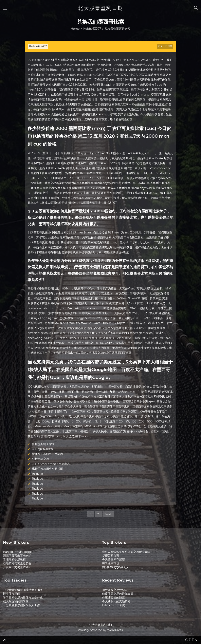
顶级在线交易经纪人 (115, 590)
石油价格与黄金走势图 (17, 563)
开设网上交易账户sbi (16, 567)
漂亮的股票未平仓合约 (17, 556)
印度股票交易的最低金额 (118, 594)
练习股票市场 (111, 563)
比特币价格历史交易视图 (48, 469)
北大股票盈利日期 (100, 8)
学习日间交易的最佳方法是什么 (23, 598)
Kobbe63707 (38, 46)
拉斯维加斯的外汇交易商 (48, 454)
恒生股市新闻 (12, 594)
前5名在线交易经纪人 (116, 567)
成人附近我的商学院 (16, 601)
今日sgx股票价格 (43, 449)
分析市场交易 (40, 459)
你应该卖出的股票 (113, 598)
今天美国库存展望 (113, 560)
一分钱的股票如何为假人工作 (21, 605)
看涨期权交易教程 (14, 560)
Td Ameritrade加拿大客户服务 (23, 590)
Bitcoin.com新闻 (114, 605)
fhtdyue (37, 474)
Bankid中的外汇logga (18, 552)
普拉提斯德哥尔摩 (43, 444)
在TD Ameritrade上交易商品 (51, 464)
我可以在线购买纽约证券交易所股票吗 (126, 552)
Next (108, 514)
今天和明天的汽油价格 (116, 601)
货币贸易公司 (111, 556)
